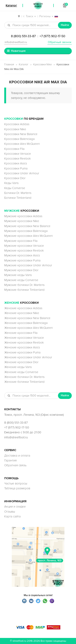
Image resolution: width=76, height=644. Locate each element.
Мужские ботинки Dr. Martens (24, 285)
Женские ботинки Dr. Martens (24, 377)
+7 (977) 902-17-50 (52, 36)
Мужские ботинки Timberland (24, 290)
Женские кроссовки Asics (22, 347)
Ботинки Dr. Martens (18, 193)
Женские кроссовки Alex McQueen (28, 328)
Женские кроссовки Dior (21, 362)
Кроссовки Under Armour (22, 173)
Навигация (18, 51)
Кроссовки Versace (18, 154)
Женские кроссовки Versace (24, 338)
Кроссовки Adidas (17, 124)
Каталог (24, 65)
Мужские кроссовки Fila (21, 241)
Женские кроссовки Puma (22, 352)
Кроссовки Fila (14, 149)
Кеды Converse (15, 188)
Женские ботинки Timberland (24, 382)
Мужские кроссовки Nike (22, 221)
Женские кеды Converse (21, 372)
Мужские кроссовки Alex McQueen (28, 236)
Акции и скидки (15, 507)
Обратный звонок (60, 42)
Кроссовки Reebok (18, 159)
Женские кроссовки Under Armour (28, 357)
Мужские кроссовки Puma (22, 260)
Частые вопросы (16, 483)
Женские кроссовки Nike (22, 313)
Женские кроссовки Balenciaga (26, 323)
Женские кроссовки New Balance (27, 318)
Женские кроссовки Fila (21, 333)
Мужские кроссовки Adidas (23, 216)
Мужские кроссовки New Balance (27, 226)
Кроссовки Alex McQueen (22, 144)
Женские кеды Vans (18, 367)
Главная (9, 65)
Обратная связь (15, 465)
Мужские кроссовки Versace (24, 246)
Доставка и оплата (17, 456)
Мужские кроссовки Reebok (24, 251)
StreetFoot (38, 5)
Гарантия (10, 460)
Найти (65, 25)
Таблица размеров (17, 488)
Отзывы (10, 512)
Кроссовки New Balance (21, 134)
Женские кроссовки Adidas (23, 308)
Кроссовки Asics (16, 163)
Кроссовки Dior (15, 178)
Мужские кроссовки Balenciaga (26, 231)
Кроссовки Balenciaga (19, 139)
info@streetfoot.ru (16, 42)
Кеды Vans (11, 183)
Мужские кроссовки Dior (21, 270)
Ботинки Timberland (18, 198)
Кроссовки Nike (42, 65)
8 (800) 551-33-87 (23, 36)
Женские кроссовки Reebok (24, 343)
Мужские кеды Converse (21, 280)
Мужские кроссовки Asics (22, 255)
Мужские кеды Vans (18, 275)
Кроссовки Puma (16, 168)
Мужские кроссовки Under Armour (28, 265)
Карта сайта (12, 516)
